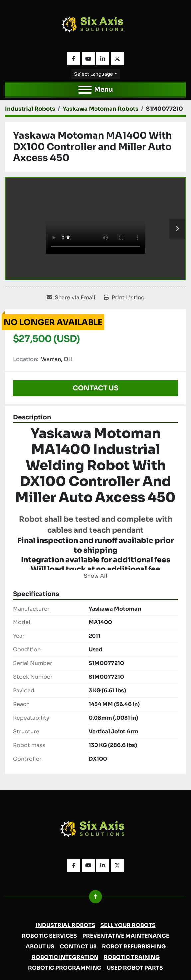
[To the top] (95, 897)
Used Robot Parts (135, 968)
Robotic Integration (65, 957)
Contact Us (95, 388)
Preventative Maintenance (126, 936)
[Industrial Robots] (30, 109)
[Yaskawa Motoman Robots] (100, 109)
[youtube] (88, 59)
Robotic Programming (65, 968)
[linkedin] (103, 59)
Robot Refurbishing (134, 947)
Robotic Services (49, 936)
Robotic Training (132, 957)
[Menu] (85, 90)
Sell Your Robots (128, 925)
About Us (40, 947)
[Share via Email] (71, 298)
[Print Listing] (124, 298)
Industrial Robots (65, 925)
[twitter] (117, 59)
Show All (95, 576)
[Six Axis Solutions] (96, 831)
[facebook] (74, 59)
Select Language (94, 74)
